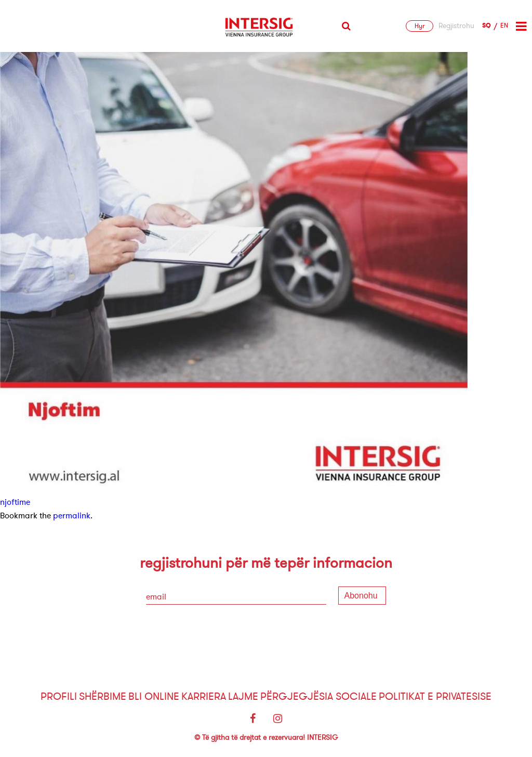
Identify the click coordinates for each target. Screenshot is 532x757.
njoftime (15, 502)
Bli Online (154, 696)
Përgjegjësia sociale (318, 696)
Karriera (204, 696)
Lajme (243, 696)
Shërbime (103, 696)
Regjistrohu (456, 26)
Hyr (420, 26)
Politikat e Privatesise (435, 696)
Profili (59, 696)
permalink (72, 516)
